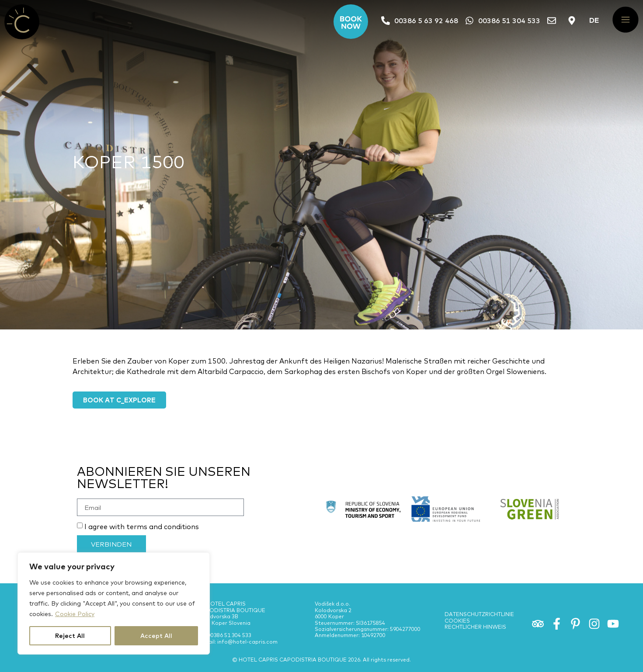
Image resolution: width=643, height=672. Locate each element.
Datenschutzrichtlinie (479, 618)
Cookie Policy (75, 614)
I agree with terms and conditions (142, 530)
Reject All (70, 636)
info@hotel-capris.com (247, 645)
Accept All (156, 636)
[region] (114, 603)
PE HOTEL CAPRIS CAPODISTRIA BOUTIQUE (232, 611)
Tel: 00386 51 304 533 (225, 639)
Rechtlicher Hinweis (475, 630)
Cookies (457, 624)
